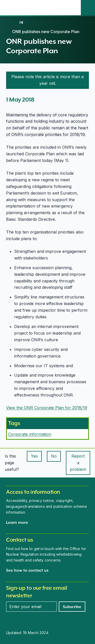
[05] (21, 22)
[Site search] (88, 8)
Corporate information (30, 434)
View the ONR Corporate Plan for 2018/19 (47, 408)
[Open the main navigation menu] (74, 8)
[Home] (11, 22)
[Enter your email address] (31, 607)
